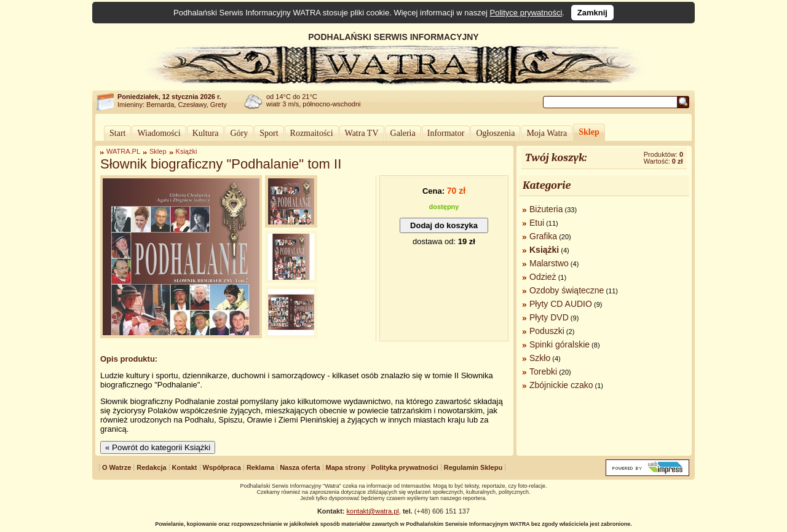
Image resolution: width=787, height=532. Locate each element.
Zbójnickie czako (561, 385)
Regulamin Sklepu (473, 467)
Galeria (403, 133)
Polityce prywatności (526, 13)
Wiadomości (159, 133)
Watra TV (362, 133)
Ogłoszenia (495, 133)
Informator (446, 133)
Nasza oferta (300, 467)
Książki (187, 151)
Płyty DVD (549, 317)
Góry (239, 133)
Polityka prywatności (404, 467)
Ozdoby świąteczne (567, 290)
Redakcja (151, 467)
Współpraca (222, 467)
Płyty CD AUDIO (561, 304)
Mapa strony (346, 467)
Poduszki (547, 331)
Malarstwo (549, 263)
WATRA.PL (123, 151)
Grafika (543, 236)
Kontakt (185, 467)
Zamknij (592, 13)
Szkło (540, 358)
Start (117, 133)
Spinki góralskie (560, 344)
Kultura (206, 133)
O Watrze (117, 467)
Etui (537, 223)
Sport (269, 133)
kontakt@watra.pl (373, 511)
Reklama (260, 467)
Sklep (589, 132)
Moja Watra (547, 133)
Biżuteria (546, 209)
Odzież (543, 277)
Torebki (543, 371)
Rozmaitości (312, 133)
